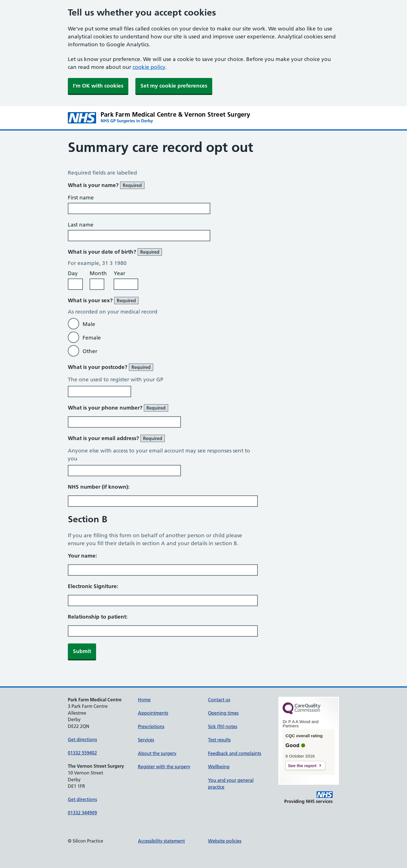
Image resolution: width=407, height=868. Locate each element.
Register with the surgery (164, 767)
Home (144, 700)
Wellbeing (219, 767)
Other (90, 351)
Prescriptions (151, 726)
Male (89, 324)
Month (98, 273)
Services (146, 740)
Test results (219, 740)
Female (92, 338)
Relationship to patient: (98, 617)
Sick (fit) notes (223, 726)
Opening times (223, 713)
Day (73, 273)
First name (81, 198)
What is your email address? (116, 438)
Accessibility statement (161, 841)
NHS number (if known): (99, 487)
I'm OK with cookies (98, 86)
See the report (302, 766)
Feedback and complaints (235, 753)
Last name (81, 225)
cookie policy (149, 67)
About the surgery (157, 753)
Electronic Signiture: (93, 586)
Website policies (225, 841)
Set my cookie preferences (174, 86)
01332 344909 (82, 813)
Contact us (219, 700)
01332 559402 (82, 753)
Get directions (82, 739)
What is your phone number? (118, 408)
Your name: (82, 556)
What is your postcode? (111, 367)
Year (119, 273)
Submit (82, 651)
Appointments (153, 713)
